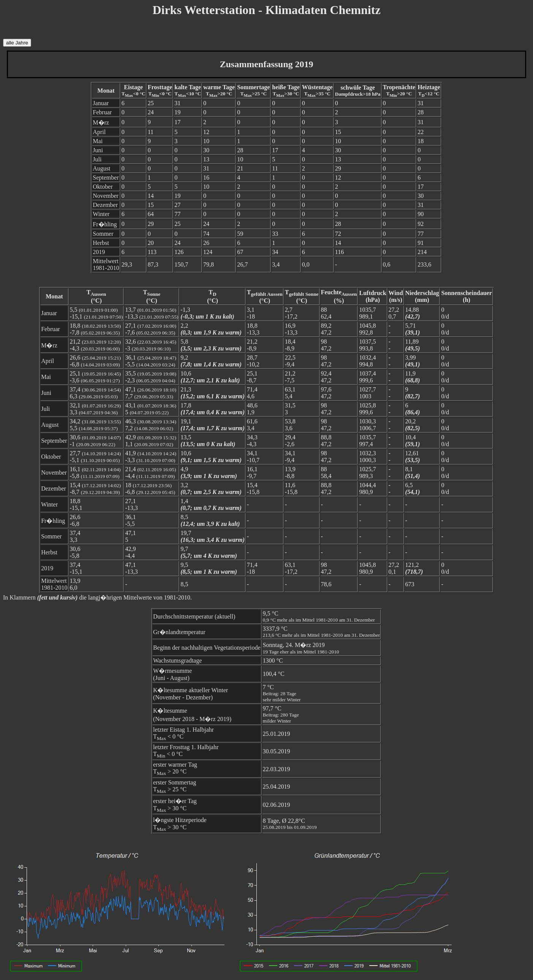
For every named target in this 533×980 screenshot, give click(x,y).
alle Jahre (17, 43)
